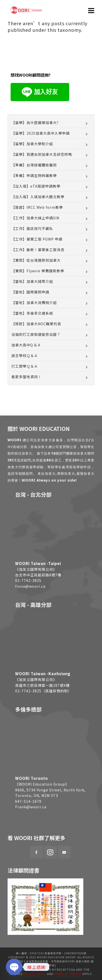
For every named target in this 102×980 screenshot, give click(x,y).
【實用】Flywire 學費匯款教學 (38, 271)
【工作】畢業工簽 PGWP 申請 (37, 239)
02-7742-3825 (28, 580)
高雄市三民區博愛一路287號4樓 (42, 685)
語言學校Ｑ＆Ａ (25, 355)
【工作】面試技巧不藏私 (32, 228)
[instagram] (50, 852)
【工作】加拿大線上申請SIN (35, 218)
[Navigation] (91, 10)
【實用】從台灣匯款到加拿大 (36, 260)
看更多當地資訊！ (27, 377)
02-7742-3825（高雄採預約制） (43, 691)
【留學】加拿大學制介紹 (32, 144)
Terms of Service (68, 974)
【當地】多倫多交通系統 (32, 313)
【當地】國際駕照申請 (30, 292)
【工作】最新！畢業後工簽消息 (38, 250)
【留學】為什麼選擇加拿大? (35, 123)
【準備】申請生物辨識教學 (34, 175)
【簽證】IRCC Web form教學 (37, 207)
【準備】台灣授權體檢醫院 (34, 165)
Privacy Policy (35, 974)
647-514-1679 (28, 801)
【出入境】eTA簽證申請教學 (36, 186)
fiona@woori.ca (30, 586)
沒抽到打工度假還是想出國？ (36, 334)
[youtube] (64, 852)
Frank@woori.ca (31, 807)
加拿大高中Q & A (26, 345)
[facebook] (37, 852)
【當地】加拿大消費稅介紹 (34, 303)
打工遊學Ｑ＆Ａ (25, 366)
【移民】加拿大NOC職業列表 (36, 324)
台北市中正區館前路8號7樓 (38, 575)
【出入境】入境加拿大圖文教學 (38, 197)
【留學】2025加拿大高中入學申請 (41, 133)
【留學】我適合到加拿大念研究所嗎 (42, 154)
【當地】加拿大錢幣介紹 (32, 281)
